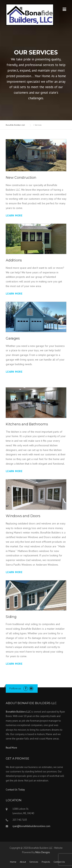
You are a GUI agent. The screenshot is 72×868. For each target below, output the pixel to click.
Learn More (14, 215)
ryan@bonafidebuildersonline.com (31, 826)
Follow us (15, 688)
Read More (11, 748)
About (23, 862)
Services (34, 862)
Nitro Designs (43, 852)
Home (13, 862)
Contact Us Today (15, 790)
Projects (46, 862)
